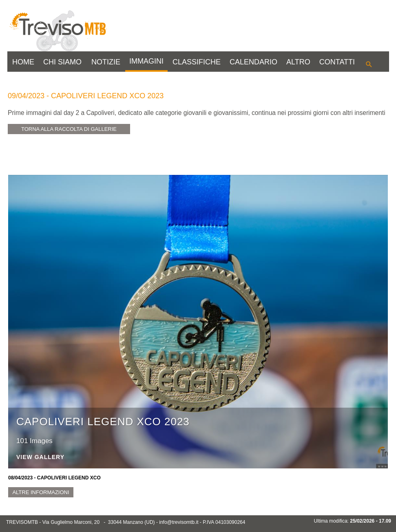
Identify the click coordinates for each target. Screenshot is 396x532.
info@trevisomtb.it (179, 522)
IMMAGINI (146, 61)
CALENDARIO (253, 62)
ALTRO (298, 62)
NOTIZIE (106, 62)
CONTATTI (337, 62)
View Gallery (40, 457)
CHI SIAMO (62, 62)
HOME (23, 62)
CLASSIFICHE (197, 62)
